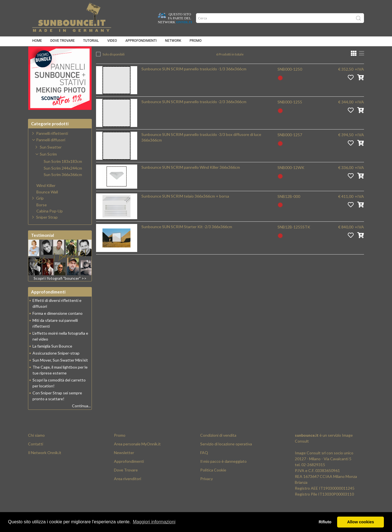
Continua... (81, 420)
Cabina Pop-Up (50, 225)
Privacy (207, 493)
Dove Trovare (126, 484)
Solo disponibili (114, 68)
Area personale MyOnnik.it (137, 458)
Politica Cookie (213, 484)
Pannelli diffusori (161, 56)
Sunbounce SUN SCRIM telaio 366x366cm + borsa (185, 210)
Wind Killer (46, 200)
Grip (40, 212)
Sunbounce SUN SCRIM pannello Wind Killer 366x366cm (191, 181)
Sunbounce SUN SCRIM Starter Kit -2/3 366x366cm (187, 241)
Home (37, 42)
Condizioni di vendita (218, 449)
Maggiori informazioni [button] (154, 522)
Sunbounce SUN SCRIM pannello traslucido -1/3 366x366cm (194, 83)
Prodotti (126, 56)
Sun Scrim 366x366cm (237, 56)
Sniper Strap (47, 231)
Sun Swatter (51, 161)
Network (173, 42)
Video (112, 42)
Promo (196, 42)
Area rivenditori (128, 493)
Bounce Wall (47, 206)
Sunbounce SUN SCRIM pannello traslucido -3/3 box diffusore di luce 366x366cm (201, 151)
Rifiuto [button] (325, 522)
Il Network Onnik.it (45, 467)
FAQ (204, 467)
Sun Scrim (197, 56)
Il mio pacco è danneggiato (223, 475)
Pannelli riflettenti (52, 147)
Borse (42, 219)
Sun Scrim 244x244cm (63, 182)
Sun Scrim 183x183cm (63, 175)
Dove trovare (63, 42)
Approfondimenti (141, 42)
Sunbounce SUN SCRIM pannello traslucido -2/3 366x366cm (194, 116)
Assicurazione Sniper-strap (56, 367)
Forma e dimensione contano (58, 327)
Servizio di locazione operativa (226, 458)
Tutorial (91, 42)
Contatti (36, 458)
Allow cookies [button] (361, 522)
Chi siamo (36, 449)
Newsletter (124, 467)
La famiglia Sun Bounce (52, 360)
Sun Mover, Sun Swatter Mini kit (60, 374)
